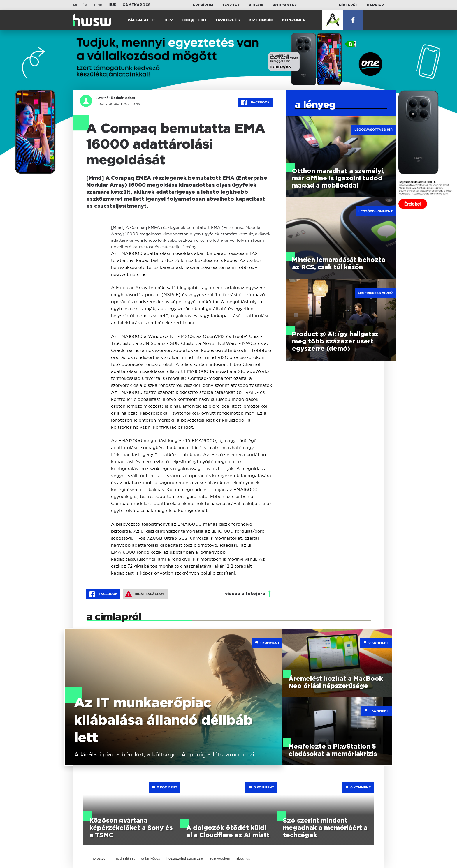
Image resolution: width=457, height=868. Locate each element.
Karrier (375, 5)
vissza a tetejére (245, 594)
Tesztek (231, 5)
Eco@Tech (194, 20)
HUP (113, 5)
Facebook (255, 103)
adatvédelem (220, 858)
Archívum (203, 5)
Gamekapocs (136, 5)
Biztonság (261, 20)
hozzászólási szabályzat (185, 858)
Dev (169, 20)
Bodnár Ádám (123, 98)
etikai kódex (151, 858)
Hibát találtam (145, 594)
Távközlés (227, 20)
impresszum (99, 858)
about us (243, 858)
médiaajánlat (125, 858)
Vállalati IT (142, 20)
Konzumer (294, 20)
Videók (256, 5)
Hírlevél (348, 5)
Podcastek (285, 5)
